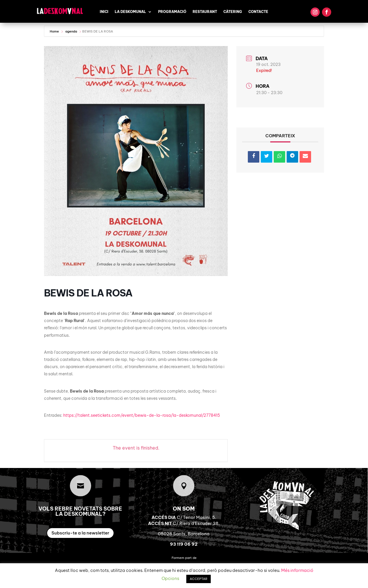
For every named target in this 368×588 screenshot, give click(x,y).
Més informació (297, 570)
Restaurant (205, 12)
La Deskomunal (130, 12)
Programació (172, 12)
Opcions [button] (170, 578)
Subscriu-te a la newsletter (80, 533)
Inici (104, 12)
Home (55, 31)
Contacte (258, 12)
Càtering (233, 12)
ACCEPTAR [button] (199, 579)
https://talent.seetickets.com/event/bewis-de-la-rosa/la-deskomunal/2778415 (142, 415)
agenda (71, 31)
